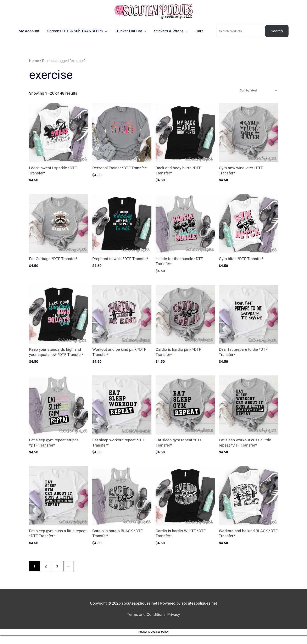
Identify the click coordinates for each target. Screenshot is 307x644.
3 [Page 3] (57, 575)
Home (34, 70)
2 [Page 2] (46, 575)
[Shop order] (257, 99)
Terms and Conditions (146, 624)
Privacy (174, 624)
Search (277, 40)
